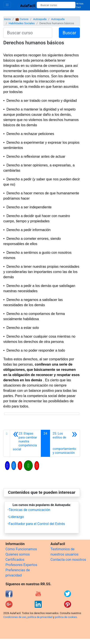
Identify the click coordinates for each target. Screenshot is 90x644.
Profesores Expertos (21, 565)
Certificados (15, 560)
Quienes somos (18, 554)
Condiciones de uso (15, 617)
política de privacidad (40, 617)
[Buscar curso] (56, 5)
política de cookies (66, 617)
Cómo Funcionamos (21, 549)
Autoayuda (40, 19)
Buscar (69, 33)
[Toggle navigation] (7, 5)
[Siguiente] (65, 443)
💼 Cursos (22, 19)
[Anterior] (25, 443)
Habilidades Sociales (22, 23)
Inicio (7, 19)
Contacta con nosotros (68, 560)
